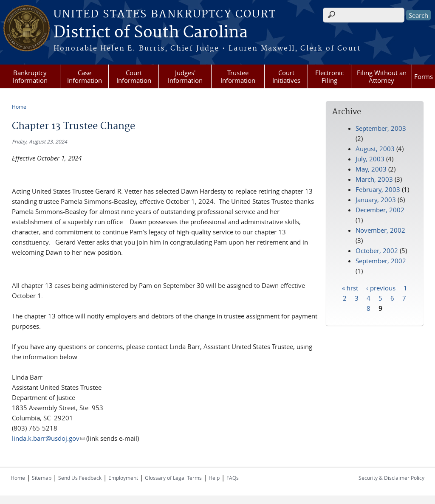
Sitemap (42, 478)
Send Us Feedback (80, 478)
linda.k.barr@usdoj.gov (48, 438)
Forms (424, 76)
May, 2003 (371, 169)
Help (214, 478)
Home (19, 107)
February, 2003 (378, 189)
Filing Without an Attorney (382, 76)
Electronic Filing (329, 76)
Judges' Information (185, 76)
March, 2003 (374, 179)
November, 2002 (380, 230)
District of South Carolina (151, 33)
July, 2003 (370, 159)
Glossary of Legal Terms (173, 478)
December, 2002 (380, 210)
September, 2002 (381, 261)
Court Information (134, 76)
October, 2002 (377, 251)
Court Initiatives (286, 76)
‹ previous (381, 287)
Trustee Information (238, 76)
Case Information (85, 76)
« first (350, 287)
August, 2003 (375, 149)
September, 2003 (381, 128)
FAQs (233, 478)
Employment (123, 478)
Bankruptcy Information (30, 76)
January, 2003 (376, 200)
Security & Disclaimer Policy (391, 478)
